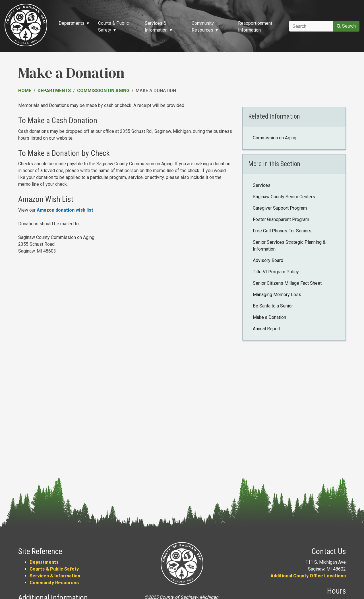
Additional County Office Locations (308, 576)
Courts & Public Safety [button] (113, 27)
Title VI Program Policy (276, 272)
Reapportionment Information (255, 27)
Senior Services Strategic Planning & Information (289, 246)
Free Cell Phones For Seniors (282, 231)
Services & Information (55, 576)
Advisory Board (268, 260)
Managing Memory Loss (277, 295)
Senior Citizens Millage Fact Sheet (287, 283)
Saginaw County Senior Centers (284, 197)
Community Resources (54, 583)
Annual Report (267, 329)
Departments (54, 91)
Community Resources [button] (203, 27)
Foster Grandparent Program (281, 219)
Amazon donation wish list (65, 210)
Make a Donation (269, 317)
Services (262, 185)
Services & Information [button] (156, 27)
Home (25, 91)
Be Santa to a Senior (273, 306)
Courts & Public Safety (54, 569)
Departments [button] (72, 23)
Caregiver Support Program (280, 208)
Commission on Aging (103, 91)
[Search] (311, 26)
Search (346, 26)
